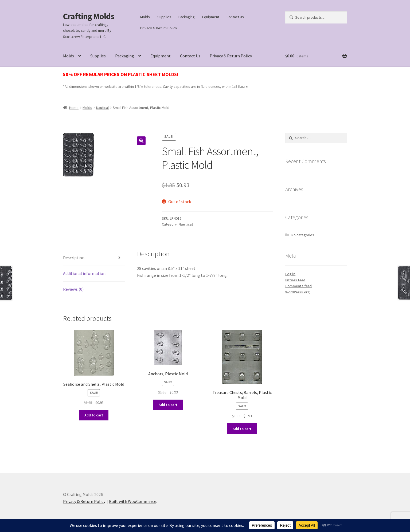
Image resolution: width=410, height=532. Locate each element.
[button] (141, 141)
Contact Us (235, 17)
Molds (145, 17)
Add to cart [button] (94, 415)
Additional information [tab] (84, 273)
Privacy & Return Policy (159, 28)
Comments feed (298, 286)
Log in (290, 274)
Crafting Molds (89, 16)
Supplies (164, 17)
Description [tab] (74, 258)
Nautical (102, 108)
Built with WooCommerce (133, 501)
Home (74, 108)
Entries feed (295, 280)
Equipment (211, 17)
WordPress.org (297, 292)
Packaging (187, 17)
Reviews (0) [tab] (73, 289)
